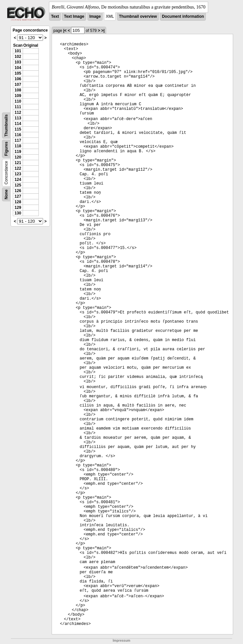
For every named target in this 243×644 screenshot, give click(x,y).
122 (18, 168)
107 (18, 85)
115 (18, 129)
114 (18, 124)
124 (18, 180)
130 (18, 213)
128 (18, 202)
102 (18, 57)
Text (55, 16)
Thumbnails (6, 125)
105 (18, 73)
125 (18, 185)
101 (18, 51)
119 (18, 152)
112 (18, 112)
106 (18, 79)
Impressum (121, 641)
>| (103, 31)
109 (18, 96)
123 (18, 174)
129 (18, 208)
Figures (6, 149)
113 (18, 118)
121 (18, 163)
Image (95, 16)
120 (18, 157)
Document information (183, 16)
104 (18, 68)
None (6, 194)
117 (18, 140)
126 (18, 191)
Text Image (74, 16)
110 (18, 101)
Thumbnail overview (138, 16)
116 (18, 135)
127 (18, 196)
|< (65, 31)
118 (18, 146)
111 (18, 107)
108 (18, 90)
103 (18, 62)
